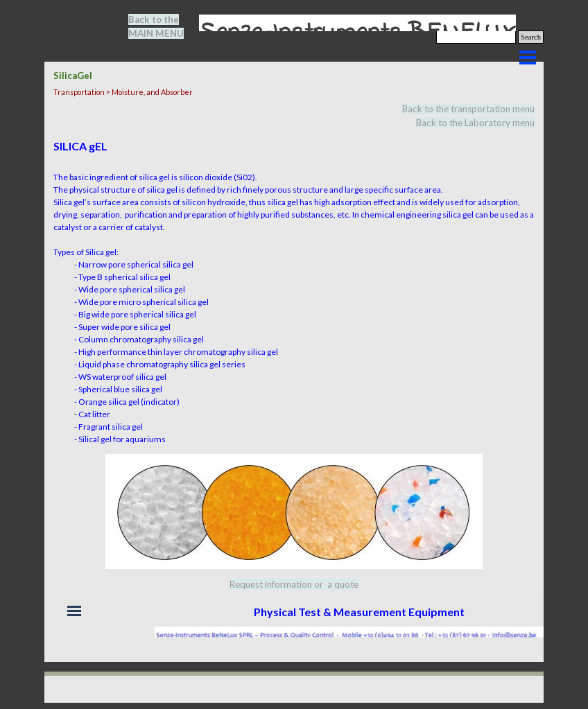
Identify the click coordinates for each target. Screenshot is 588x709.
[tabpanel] (164, 26)
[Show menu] (528, 58)
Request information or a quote (294, 584)
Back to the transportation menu (468, 109)
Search (531, 37)
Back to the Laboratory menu (475, 123)
